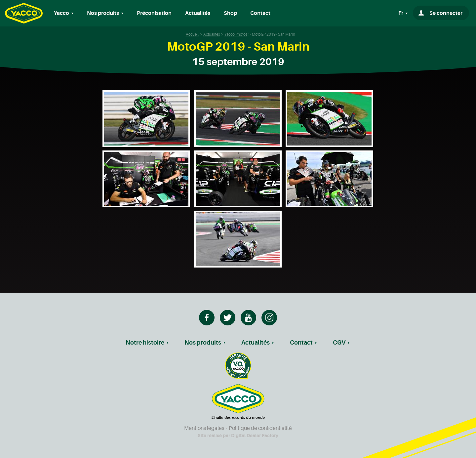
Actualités (198, 13)
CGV (339, 343)
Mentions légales (204, 428)
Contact (260, 13)
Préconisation (154, 13)
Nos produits (203, 343)
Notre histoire (145, 343)
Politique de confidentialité (260, 428)
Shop (230, 13)
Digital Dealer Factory (255, 436)
